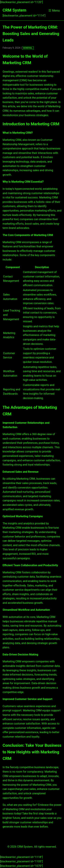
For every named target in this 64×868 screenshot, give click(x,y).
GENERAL (28, 48)
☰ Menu (54, 11)
